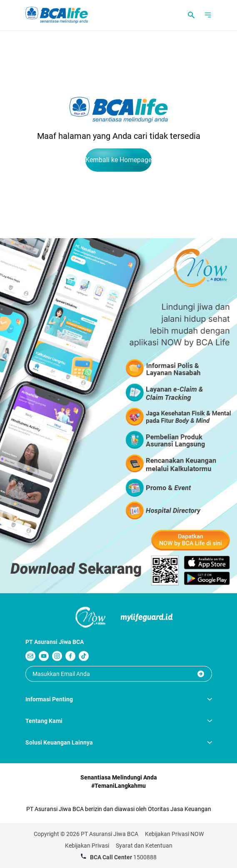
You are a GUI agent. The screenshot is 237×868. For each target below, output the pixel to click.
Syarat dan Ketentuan (144, 846)
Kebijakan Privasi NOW (174, 834)
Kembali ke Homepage (118, 160)
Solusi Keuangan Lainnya (119, 742)
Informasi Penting (119, 699)
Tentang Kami (119, 721)
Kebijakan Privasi (87, 846)
